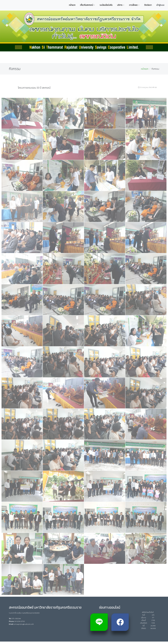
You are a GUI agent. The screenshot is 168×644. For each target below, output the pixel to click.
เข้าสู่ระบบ (160, 5)
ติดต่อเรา (148, 5)
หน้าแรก (145, 69)
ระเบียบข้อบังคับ (106, 5)
